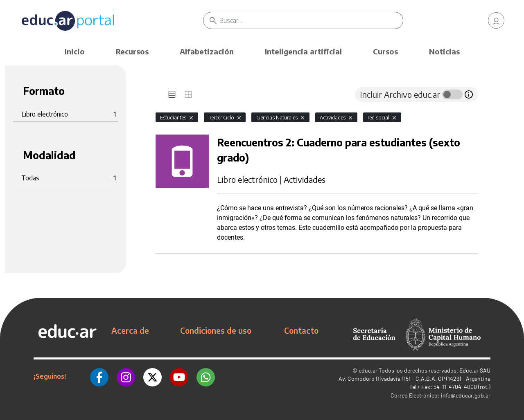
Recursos (132, 51)
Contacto (301, 330)
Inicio (75, 51)
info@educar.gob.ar (466, 395)
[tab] (172, 94)
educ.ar (368, 370)
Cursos (385, 51)
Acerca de (130, 330)
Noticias (444, 51)
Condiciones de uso (216, 330)
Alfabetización (207, 51)
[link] (496, 20)
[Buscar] (311, 20)
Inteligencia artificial (303, 51)
